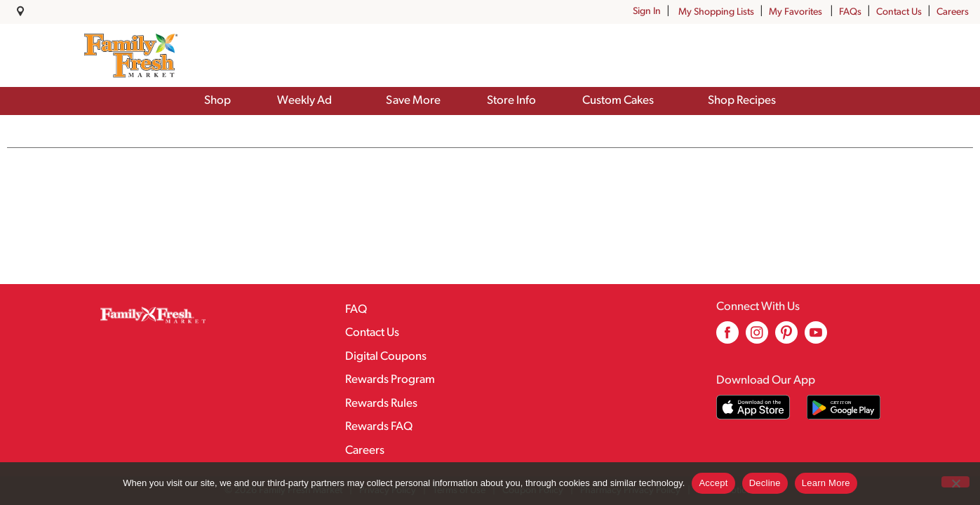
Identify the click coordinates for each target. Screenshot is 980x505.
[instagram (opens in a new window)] (757, 338)
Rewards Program (390, 380)
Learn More (826, 483)
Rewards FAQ (379, 427)
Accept (713, 483)
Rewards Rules (381, 404)
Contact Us (899, 12)
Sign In (647, 12)
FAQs (850, 12)
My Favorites (797, 12)
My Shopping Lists (716, 12)
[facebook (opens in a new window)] (727, 338)
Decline (765, 483)
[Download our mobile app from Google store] (844, 407)
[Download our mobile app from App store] (753, 407)
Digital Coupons (386, 357)
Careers (953, 12)
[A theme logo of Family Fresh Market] (131, 55)
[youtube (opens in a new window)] (816, 338)
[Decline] (955, 482)
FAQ (356, 310)
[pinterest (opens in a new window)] (786, 338)
